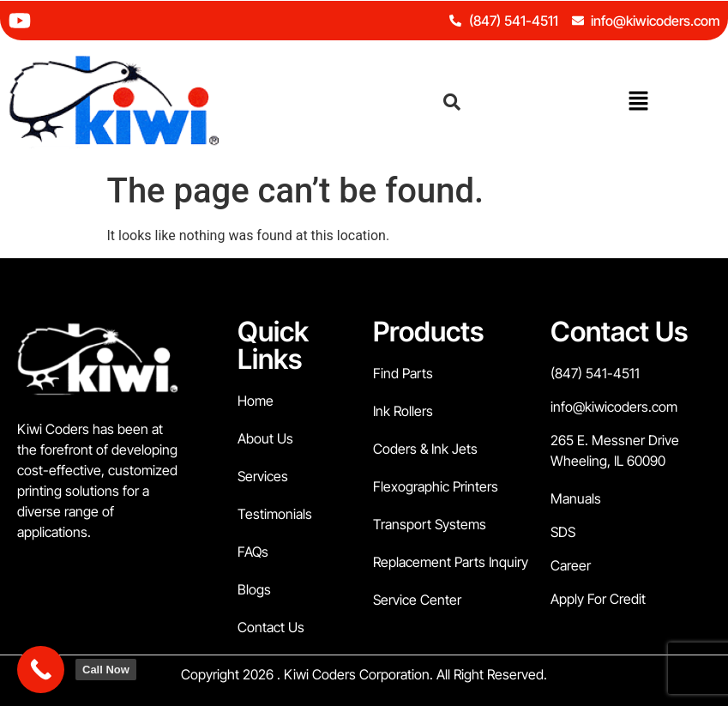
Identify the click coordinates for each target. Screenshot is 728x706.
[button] (638, 102)
